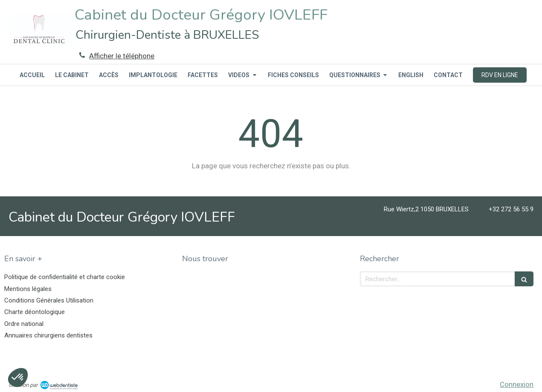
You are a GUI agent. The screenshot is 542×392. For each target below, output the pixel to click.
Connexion (517, 384)
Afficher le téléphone (122, 56)
